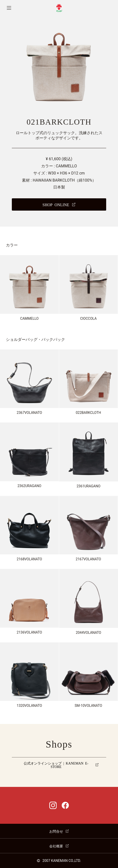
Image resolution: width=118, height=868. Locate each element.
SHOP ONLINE (56, 204)
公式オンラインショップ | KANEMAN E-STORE (56, 765)
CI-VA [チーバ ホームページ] (59, 8)
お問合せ (56, 831)
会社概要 (56, 846)
